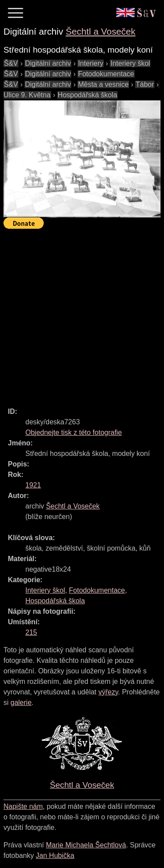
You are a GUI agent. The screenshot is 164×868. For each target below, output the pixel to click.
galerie (21, 703)
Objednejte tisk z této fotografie (74, 432)
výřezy (108, 692)
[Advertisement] (82, 314)
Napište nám (23, 806)
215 (31, 632)
